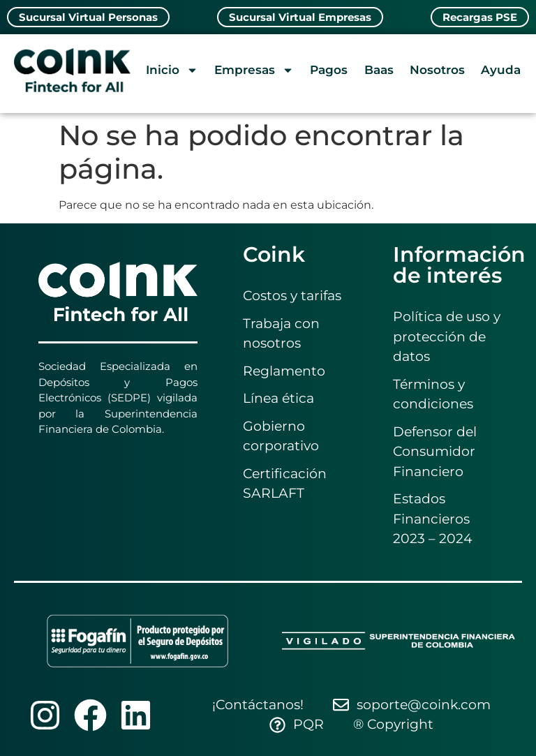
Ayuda (501, 70)
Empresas (254, 70)
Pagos (329, 70)
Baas (379, 70)
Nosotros (437, 70)
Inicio (172, 70)
